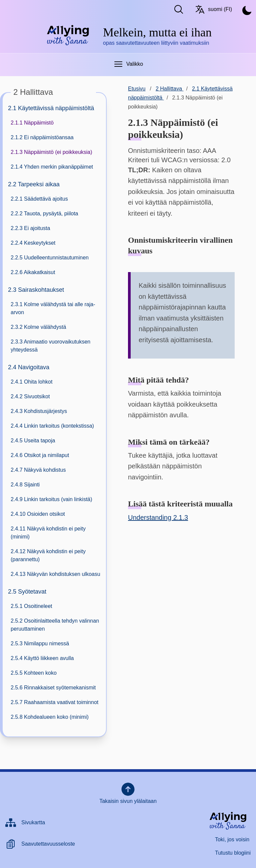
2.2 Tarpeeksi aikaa (34, 184)
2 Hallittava (170, 89)
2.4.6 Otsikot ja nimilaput (40, 455)
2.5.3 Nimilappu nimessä (40, 643)
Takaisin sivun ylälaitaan (128, 793)
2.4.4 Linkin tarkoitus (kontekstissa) (52, 426)
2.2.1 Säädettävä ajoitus (39, 199)
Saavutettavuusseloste (48, 844)
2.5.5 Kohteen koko (34, 673)
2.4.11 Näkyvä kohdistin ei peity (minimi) (48, 533)
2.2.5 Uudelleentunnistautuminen (50, 258)
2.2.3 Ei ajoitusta (30, 228)
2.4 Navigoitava (29, 367)
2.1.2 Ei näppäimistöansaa (42, 137)
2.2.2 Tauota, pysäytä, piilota (44, 213)
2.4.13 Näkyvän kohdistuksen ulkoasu (55, 574)
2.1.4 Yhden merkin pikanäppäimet (52, 167)
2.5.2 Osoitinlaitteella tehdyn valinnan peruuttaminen (55, 625)
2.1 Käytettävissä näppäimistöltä (51, 108)
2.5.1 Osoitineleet (31, 606)
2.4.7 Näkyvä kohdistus (38, 470)
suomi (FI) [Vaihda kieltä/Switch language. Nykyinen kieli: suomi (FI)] (213, 9)
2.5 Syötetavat (27, 592)
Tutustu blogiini (233, 853)
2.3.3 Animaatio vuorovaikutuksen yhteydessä (50, 346)
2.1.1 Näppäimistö (32, 123)
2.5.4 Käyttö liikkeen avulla (42, 658)
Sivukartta (33, 822)
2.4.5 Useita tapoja (33, 441)
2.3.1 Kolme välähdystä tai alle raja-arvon (53, 308)
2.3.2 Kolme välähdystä (38, 327)
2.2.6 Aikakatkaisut (33, 272)
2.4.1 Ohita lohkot (31, 382)
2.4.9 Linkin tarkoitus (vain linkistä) (51, 499)
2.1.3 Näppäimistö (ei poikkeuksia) (51, 152)
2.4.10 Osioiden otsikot (38, 514)
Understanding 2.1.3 (158, 517)
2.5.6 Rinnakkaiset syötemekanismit (53, 688)
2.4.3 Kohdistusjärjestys (39, 411)
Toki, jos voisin (232, 839)
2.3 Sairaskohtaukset (36, 290)
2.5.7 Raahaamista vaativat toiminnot (54, 702)
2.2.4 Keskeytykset (33, 243)
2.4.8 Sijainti (25, 485)
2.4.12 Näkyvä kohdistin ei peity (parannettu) (48, 555)
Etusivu (137, 89)
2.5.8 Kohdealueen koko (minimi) (50, 717)
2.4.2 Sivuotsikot (30, 396)
